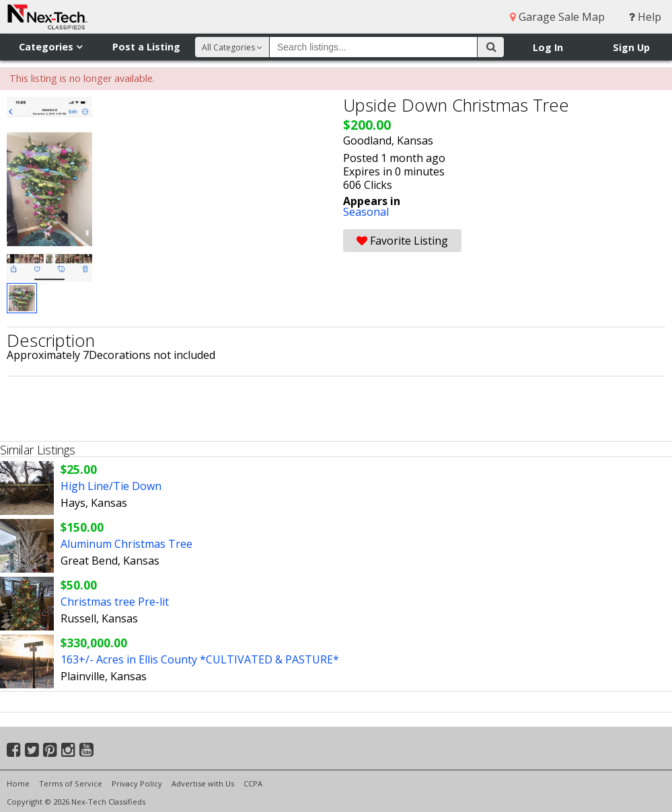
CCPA (253, 783)
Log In (548, 47)
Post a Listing (146, 47)
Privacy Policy (137, 783)
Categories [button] (50, 47)
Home (18, 783)
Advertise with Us (203, 783)
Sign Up (631, 47)
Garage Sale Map (557, 17)
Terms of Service (71, 783)
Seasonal (366, 212)
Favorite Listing (402, 241)
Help (645, 17)
